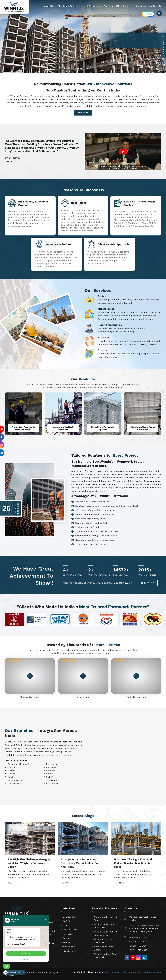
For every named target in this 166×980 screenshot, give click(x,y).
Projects (108, 6)
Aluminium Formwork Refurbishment (105, 933)
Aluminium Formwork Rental (105, 918)
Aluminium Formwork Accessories (105, 926)
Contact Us (155, 6)
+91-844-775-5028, (138, 937)
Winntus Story (70, 917)
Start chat (26, 954)
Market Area (69, 947)
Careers (128, 6)
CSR (118, 6)
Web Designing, (114, 972)
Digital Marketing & (131, 972)
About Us (49, 6)
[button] (7, 411)
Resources (141, 6)
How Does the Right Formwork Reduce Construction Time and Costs (133, 863)
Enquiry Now (148, 583)
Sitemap (67, 942)
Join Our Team (70, 930)
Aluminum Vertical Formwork (103, 941)
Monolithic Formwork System (105, 948)
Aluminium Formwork (70, 6)
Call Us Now (121, 583)
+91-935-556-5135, (138, 946)
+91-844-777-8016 (138, 950)
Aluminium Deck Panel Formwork (106, 956)
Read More (83, 113)
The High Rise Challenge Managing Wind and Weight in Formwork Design (29, 863)
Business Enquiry (13, 973)
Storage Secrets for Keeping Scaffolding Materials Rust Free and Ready (81, 863)
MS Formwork (93, 6)
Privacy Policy (70, 951)
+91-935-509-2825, (138, 942)
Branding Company (151, 972)
